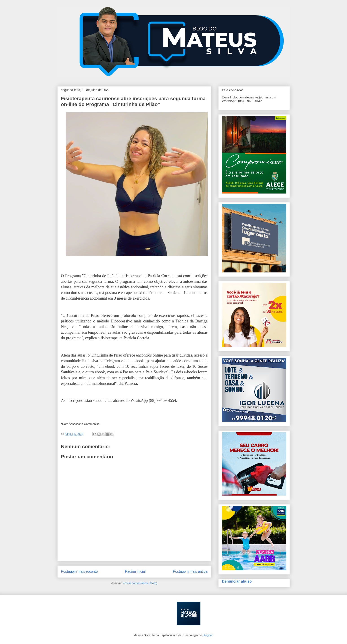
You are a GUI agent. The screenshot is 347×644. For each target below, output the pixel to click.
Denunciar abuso (237, 581)
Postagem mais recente (79, 571)
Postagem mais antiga (190, 571)
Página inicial (135, 571)
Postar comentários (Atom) (140, 583)
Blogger (208, 635)
